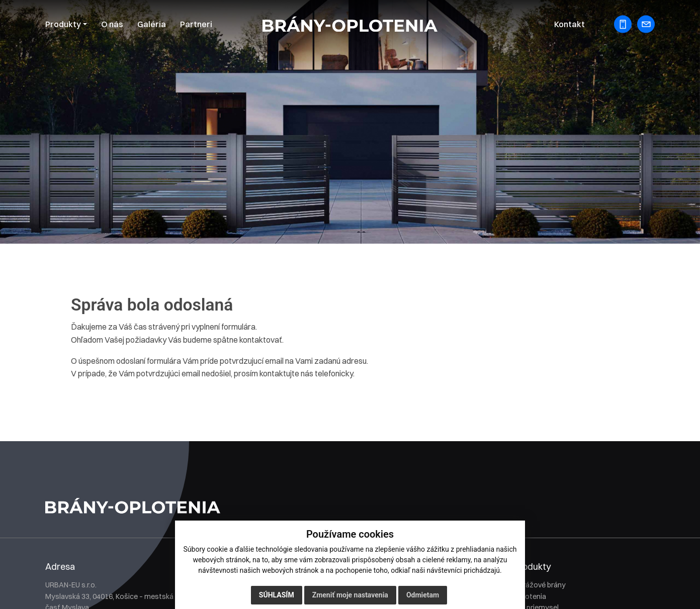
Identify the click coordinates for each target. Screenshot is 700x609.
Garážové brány (540, 585)
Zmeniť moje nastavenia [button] (350, 595)
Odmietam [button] (423, 595)
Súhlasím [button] (277, 595)
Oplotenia (530, 596)
